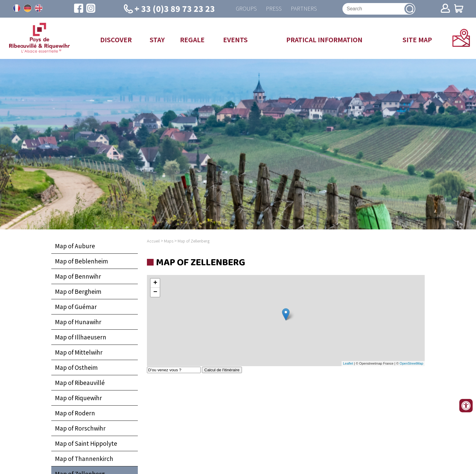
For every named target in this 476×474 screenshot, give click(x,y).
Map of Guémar (76, 307)
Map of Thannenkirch (84, 459)
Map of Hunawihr (78, 322)
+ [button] (155, 283)
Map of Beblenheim (82, 261)
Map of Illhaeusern (81, 337)
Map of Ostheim (76, 367)
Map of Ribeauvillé (80, 383)
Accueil (153, 241)
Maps (169, 241)
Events (235, 39)
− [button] (155, 292)
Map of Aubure (75, 246)
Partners (304, 9)
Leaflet (348, 363)
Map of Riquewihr (78, 398)
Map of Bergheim (78, 291)
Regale (192, 39)
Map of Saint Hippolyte (86, 443)
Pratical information (324, 39)
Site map (417, 39)
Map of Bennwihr (78, 276)
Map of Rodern (75, 413)
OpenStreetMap (411, 363)
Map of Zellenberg (194, 241)
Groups (246, 9)
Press (274, 9)
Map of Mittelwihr (79, 352)
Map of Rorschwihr (80, 428)
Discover (116, 39)
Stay (157, 39)
